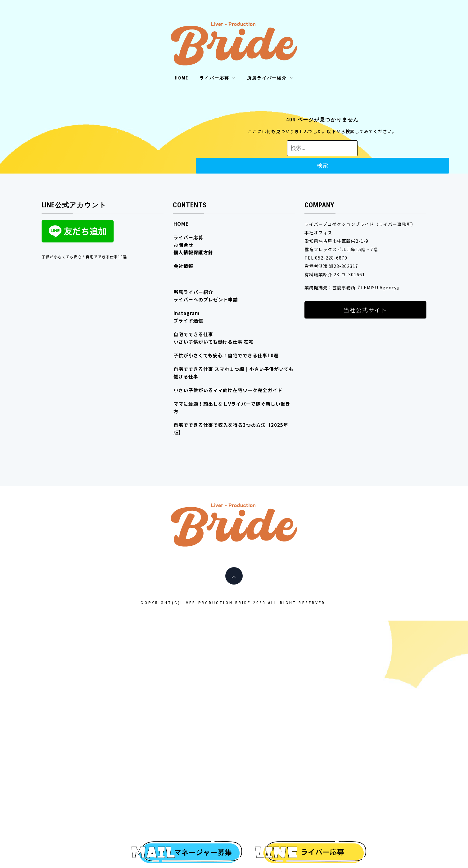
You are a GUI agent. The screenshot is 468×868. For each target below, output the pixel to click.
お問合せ (183, 245)
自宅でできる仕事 (193, 334)
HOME (182, 78)
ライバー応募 (218, 78)
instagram (187, 313)
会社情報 (183, 266)
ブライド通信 (188, 321)
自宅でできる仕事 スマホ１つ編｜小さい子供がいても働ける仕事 (234, 373)
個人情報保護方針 (193, 252)
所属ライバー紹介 (270, 78)
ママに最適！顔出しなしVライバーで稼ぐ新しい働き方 (232, 407)
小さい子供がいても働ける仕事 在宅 (214, 342)
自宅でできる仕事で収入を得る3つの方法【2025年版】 (231, 429)
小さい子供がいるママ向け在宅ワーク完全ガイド (228, 390)
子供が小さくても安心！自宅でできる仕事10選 (84, 257)
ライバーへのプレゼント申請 (206, 299)
